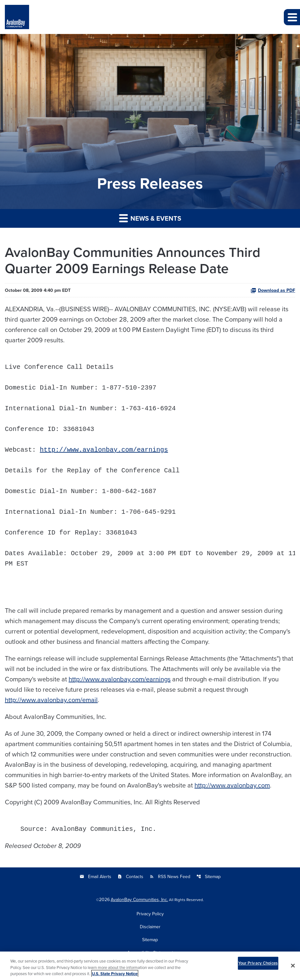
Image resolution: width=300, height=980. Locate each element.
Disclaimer (150, 927)
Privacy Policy (150, 914)
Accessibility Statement (150, 952)
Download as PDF (273, 290)
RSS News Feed (170, 876)
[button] (292, 17)
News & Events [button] (150, 218)
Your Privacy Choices (258, 967)
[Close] (293, 969)
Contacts (130, 876)
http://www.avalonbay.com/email (51, 700)
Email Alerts (95, 876)
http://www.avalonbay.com (232, 785)
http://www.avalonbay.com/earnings (104, 450)
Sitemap (209, 876)
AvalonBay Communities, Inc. (139, 899)
